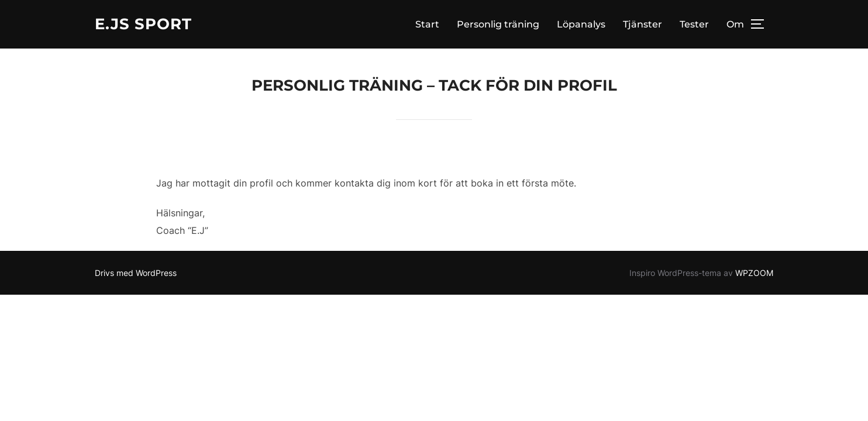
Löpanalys (581, 24)
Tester (694, 24)
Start (427, 24)
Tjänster (643, 24)
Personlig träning (498, 24)
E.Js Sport (143, 24)
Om (735, 24)
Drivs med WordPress (136, 273)
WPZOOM (754, 273)
